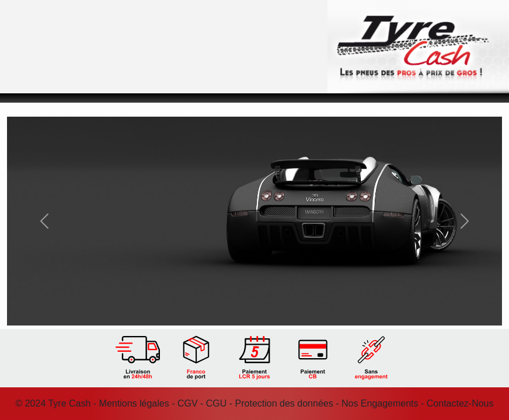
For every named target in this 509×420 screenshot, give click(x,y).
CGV (188, 403)
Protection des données (284, 403)
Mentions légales (134, 403)
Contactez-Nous (460, 403)
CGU (217, 403)
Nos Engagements (380, 403)
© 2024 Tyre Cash (53, 403)
